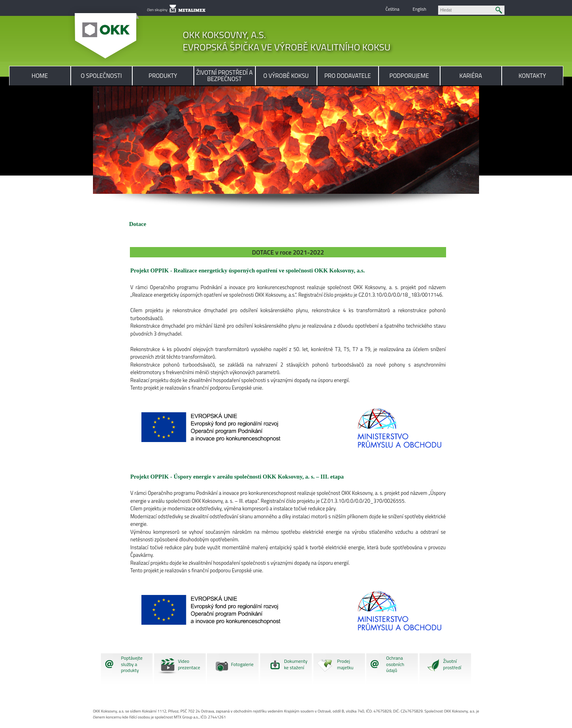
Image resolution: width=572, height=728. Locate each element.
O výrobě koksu (286, 76)
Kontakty (532, 76)
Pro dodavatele (347, 76)
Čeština (392, 9)
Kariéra (471, 76)
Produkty (163, 76)
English (419, 9)
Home (40, 76)
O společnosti (101, 76)
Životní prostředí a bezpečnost (224, 76)
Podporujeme (409, 76)
